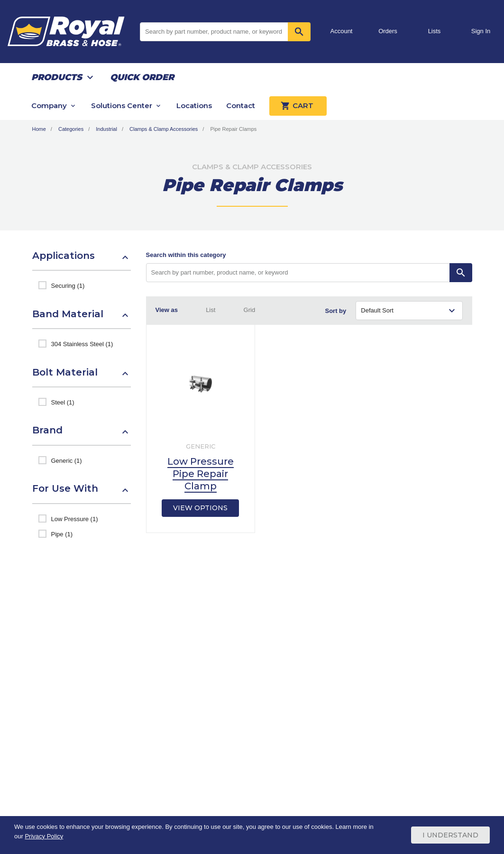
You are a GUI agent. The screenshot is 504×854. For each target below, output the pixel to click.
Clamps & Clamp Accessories (164, 129)
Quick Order (142, 77)
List (211, 310)
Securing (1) (68, 286)
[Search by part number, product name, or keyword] (298, 273)
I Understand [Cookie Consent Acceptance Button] (450, 835)
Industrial (106, 129)
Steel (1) (63, 402)
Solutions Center (122, 106)
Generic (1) (67, 461)
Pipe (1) (62, 534)
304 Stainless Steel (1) (82, 344)
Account (342, 31)
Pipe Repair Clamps (233, 129)
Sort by (336, 311)
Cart (298, 106)
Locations (194, 106)
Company (49, 106)
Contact (241, 106)
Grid (250, 310)
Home (39, 129)
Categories (71, 129)
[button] (82, 260)
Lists (435, 31)
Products (57, 77)
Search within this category (186, 255)
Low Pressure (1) (75, 519)
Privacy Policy (44, 836)
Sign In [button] (481, 31)
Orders (388, 31)
